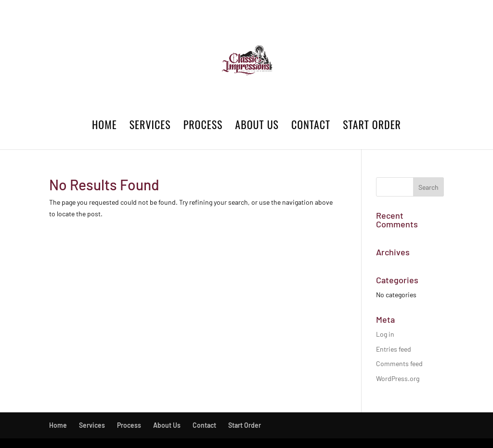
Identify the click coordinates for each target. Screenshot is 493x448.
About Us (257, 126)
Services (150, 126)
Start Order (372, 126)
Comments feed (399, 363)
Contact (311, 126)
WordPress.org (398, 378)
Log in (385, 334)
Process (203, 126)
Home (104, 126)
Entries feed (394, 349)
